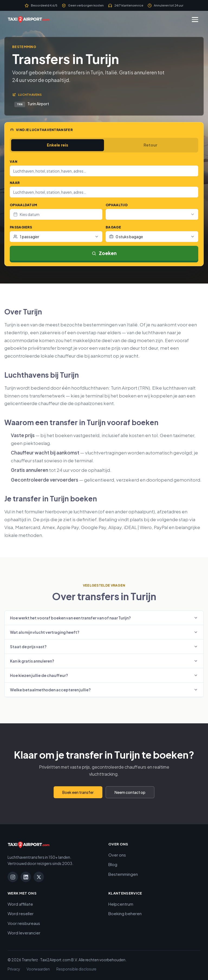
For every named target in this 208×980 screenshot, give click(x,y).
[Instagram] (13, 877)
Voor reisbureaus (24, 923)
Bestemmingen (123, 874)
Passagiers (21, 227)
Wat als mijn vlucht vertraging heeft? (104, 632)
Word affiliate (20, 904)
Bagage (113, 227)
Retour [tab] (150, 145)
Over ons (117, 855)
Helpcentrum (121, 904)
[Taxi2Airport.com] (29, 20)
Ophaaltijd (117, 205)
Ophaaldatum (23, 205)
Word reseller (21, 913)
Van (14, 162)
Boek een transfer (78, 792)
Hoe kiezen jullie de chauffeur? (104, 675)
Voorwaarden (38, 969)
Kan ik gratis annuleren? (104, 661)
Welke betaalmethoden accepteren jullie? (104, 690)
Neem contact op (130, 792)
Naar (15, 183)
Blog (113, 864)
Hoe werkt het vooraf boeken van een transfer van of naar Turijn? (104, 618)
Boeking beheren (125, 913)
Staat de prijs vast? (104, 647)
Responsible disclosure (76, 969)
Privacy (14, 969)
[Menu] (195, 20)
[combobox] (104, 171)
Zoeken (104, 253)
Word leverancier (24, 933)
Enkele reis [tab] (58, 145)
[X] (39, 877)
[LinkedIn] (26, 877)
